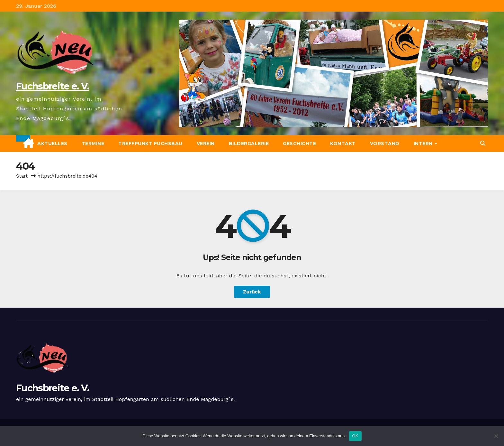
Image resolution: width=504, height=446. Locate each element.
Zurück (252, 292)
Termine (93, 144)
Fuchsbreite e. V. (53, 86)
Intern (424, 144)
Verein (206, 144)
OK (355, 436)
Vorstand (385, 144)
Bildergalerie (249, 144)
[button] (483, 143)
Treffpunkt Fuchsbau (150, 144)
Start (22, 176)
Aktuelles (52, 144)
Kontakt (343, 144)
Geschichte (299, 144)
